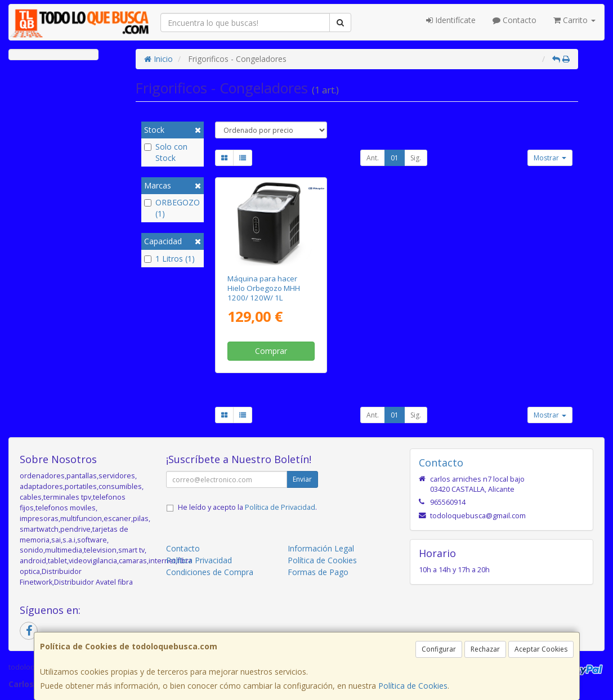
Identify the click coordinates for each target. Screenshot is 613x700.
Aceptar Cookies (541, 649)
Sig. (416, 158)
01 (395, 158)
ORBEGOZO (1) (172, 208)
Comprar (271, 351)
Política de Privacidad (280, 507)
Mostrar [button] (550, 158)
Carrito (574, 20)
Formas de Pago (318, 572)
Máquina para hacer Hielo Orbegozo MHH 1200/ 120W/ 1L (264, 288)
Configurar (439, 649)
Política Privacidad (199, 560)
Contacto (514, 20)
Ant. (373, 158)
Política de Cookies (413, 686)
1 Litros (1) (169, 259)
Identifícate (451, 20)
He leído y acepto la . (247, 507)
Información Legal (321, 548)
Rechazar (485, 649)
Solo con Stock (166, 152)
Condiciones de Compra (210, 572)
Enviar (302, 479)
